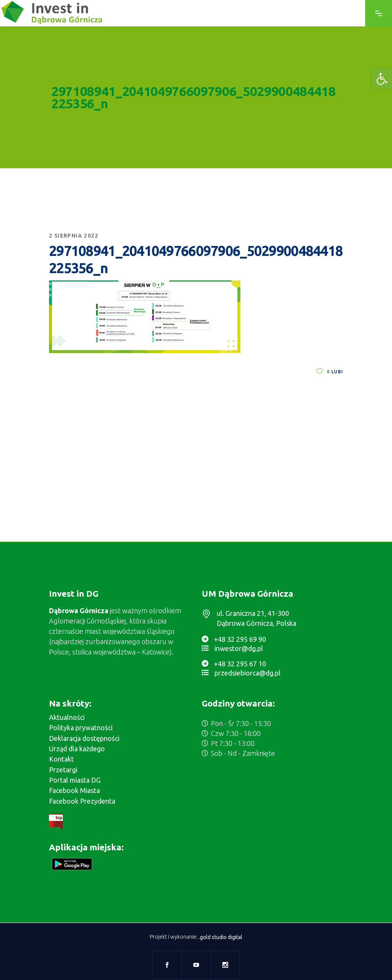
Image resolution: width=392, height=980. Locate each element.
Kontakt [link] (61, 759)
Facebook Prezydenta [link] (82, 801)
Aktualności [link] (67, 717)
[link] (382, 79)
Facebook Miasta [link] (74, 790)
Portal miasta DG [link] (75, 780)
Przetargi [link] (63, 770)
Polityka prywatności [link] (81, 728)
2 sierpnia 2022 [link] (74, 236)
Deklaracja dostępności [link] (84, 738)
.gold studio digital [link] (220, 937)
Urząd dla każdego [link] (77, 749)
